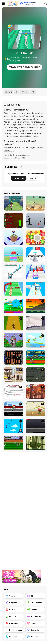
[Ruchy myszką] (14, 630)
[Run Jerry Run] (36, 409)
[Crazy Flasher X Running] (36, 426)
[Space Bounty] (36, 375)
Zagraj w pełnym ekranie (24, 67)
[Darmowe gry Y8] (13, 4)
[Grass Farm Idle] (14, 220)
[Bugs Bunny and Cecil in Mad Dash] (14, 443)
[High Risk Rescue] (14, 375)
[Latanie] (35, 610)
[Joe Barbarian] (36, 306)
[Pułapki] (35, 623)
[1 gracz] (14, 596)
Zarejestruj (19, 178)
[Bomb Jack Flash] (14, 340)
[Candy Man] (14, 306)
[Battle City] (14, 357)
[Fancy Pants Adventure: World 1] (36, 323)
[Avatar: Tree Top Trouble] (36, 392)
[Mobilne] (14, 616)
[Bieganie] (14, 603)
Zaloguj (32, 178)
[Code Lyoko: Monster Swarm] (36, 443)
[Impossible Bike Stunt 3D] (14, 203)
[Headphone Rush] (36, 272)
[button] (10, 151)
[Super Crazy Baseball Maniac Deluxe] (14, 392)
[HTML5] (14, 610)
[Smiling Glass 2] (14, 272)
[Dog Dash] (14, 323)
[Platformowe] (35, 616)
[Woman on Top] (14, 426)
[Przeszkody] (14, 623)
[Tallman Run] (36, 289)
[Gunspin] (36, 203)
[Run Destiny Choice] (36, 255)
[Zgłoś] (24, 92)
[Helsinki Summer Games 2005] (36, 357)
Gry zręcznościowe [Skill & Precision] (21, 155)
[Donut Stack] (14, 289)
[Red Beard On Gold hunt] (36, 340)
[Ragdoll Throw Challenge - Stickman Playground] (36, 220)
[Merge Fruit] (36, 238)
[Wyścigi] (35, 637)
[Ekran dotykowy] (35, 603)
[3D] (35, 596)
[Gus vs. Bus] (14, 409)
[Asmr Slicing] (14, 238)
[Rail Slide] (14, 255)
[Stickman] (14, 637)
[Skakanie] (35, 630)
